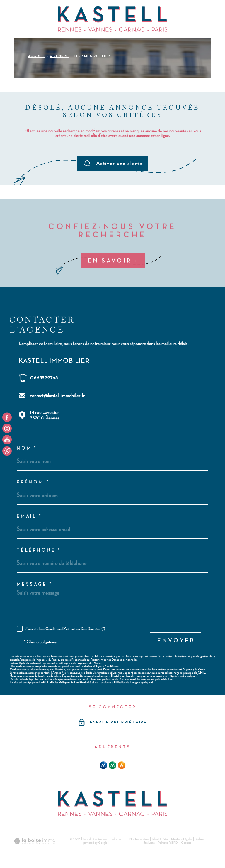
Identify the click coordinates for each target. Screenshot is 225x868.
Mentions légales (182, 839)
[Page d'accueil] (113, 19)
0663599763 (44, 378)
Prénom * (33, 482)
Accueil (36, 56)
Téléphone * (39, 550)
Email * (29, 516)
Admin (200, 839)
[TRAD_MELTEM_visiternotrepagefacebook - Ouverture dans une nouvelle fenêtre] (7, 417)
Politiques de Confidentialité (75, 682)
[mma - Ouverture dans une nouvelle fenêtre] (112, 765)
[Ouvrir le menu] (206, 19)
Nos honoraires (139, 839)
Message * (35, 585)
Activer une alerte (113, 163)
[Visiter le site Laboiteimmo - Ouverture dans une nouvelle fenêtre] (35, 841)
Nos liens (149, 843)
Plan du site (160, 839)
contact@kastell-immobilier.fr (57, 396)
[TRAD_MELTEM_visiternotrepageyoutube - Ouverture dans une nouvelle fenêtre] (7, 440)
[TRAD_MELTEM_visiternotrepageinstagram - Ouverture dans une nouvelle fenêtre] (7, 428)
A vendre (59, 56)
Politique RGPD (168, 843)
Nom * (27, 449)
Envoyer (176, 640)
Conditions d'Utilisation (112, 682)
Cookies (186, 843)
